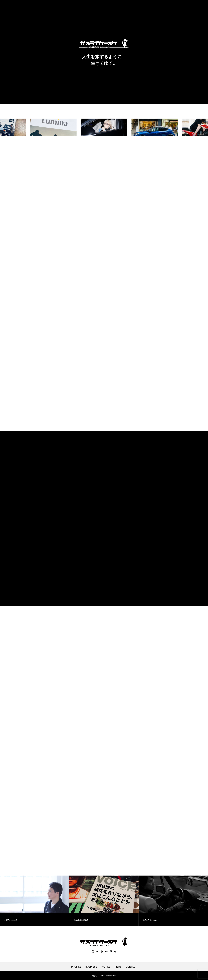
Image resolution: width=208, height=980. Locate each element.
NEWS (118, 967)
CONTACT (131, 967)
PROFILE (76, 967)
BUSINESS (91, 967)
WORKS (106, 967)
